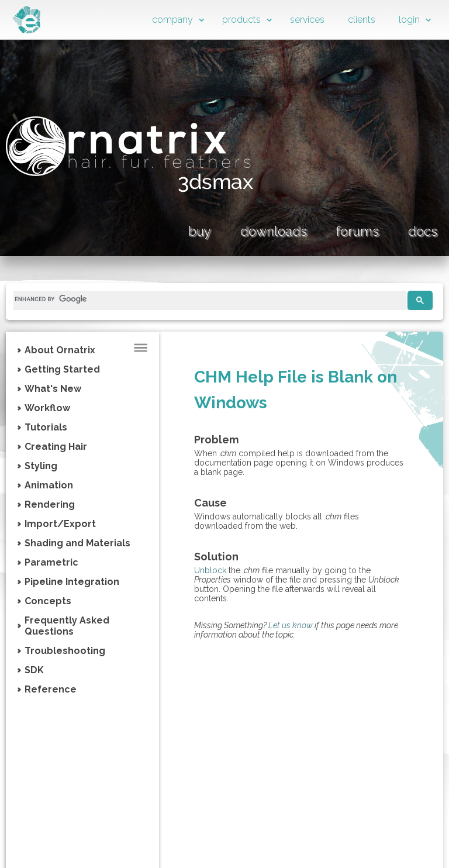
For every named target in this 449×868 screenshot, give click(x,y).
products (241, 20)
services (307, 20)
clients (362, 20)
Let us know (291, 625)
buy (200, 231)
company (172, 20)
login (409, 20)
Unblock (210, 570)
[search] (205, 299)
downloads (274, 231)
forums (358, 231)
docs (423, 231)
